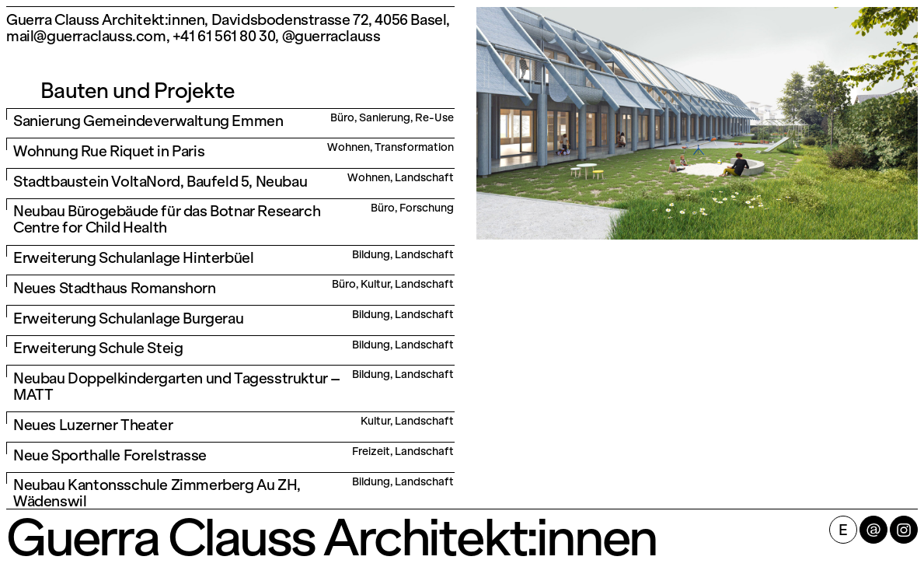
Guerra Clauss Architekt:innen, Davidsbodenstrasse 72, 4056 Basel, (228, 20)
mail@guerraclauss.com (86, 36)
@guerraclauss (331, 36)
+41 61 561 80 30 (224, 36)
